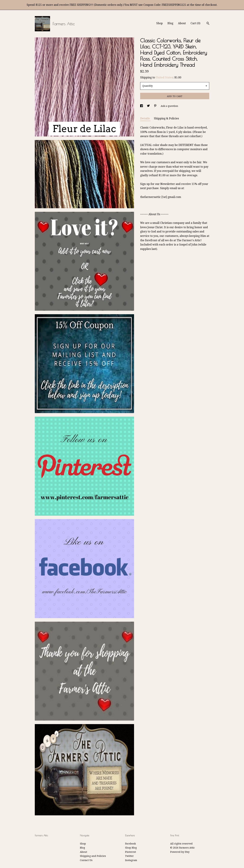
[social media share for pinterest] (156, 106)
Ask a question (169, 106)
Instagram (131, 860)
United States (164, 77)
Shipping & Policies (166, 118)
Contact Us (86, 860)
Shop (159, 23)
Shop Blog (131, 848)
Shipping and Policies (93, 856)
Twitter (129, 856)
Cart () (195, 23)
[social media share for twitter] (149, 106)
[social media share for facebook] (142, 106)
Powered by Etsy (180, 852)
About (182, 23)
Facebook (130, 844)
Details (145, 118)
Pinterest (130, 852)
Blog (170, 23)
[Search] (208, 24)
